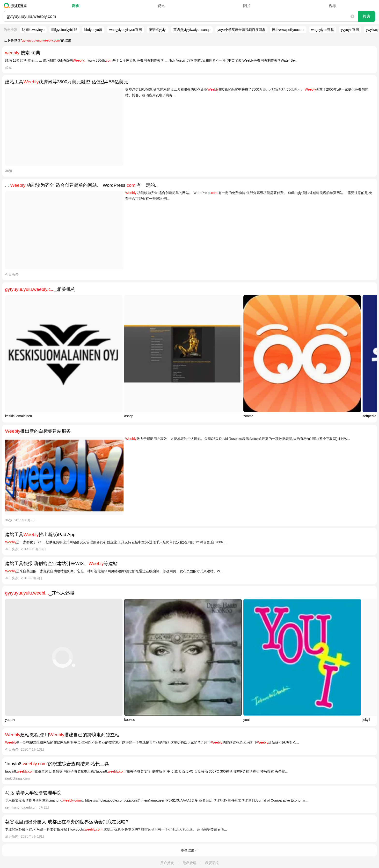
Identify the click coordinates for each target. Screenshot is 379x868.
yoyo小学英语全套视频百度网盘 (241, 30)
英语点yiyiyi (158, 30)
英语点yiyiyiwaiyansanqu (192, 30)
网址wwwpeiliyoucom (288, 30)
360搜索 (17, 6)
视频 (333, 6)
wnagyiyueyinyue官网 (126, 30)
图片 (247, 6)
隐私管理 (189, 863)
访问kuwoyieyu (33, 30)
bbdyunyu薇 (93, 30)
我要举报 (212, 863)
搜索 (367, 16)
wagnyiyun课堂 (323, 30)
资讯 (161, 6)
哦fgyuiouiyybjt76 (64, 30)
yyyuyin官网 (350, 30)
